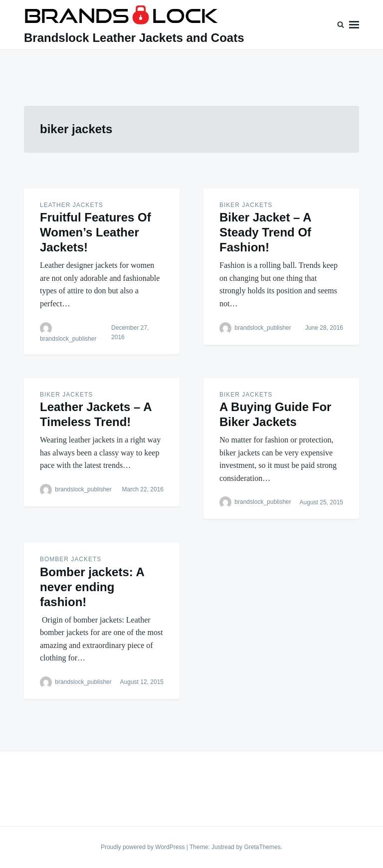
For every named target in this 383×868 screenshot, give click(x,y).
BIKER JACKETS (246, 205)
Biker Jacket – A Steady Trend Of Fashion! (265, 232)
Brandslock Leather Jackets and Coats (134, 38)
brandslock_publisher (68, 339)
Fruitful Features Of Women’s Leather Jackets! (96, 232)
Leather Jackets (72, 205)
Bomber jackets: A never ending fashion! (92, 587)
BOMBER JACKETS (71, 559)
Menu (354, 25)
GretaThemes (262, 847)
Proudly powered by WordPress (144, 847)
